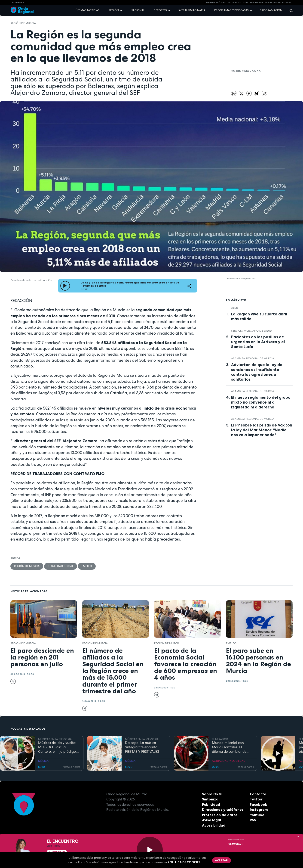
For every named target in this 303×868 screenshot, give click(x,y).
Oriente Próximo (216, 2)
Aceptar (221, 860)
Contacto (258, 794)
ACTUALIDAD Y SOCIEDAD (229, 761)
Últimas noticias (88, 10)
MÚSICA (43, 761)
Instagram (259, 810)
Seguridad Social (61, 566)
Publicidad (211, 804)
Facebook (258, 804)
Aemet (235, 308)
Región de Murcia (23, 23)
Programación (271, 10)
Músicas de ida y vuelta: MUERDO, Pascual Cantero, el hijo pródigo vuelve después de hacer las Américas (57, 747)
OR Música (236, 844)
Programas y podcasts (231, 10)
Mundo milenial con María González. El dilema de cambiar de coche (229, 747)
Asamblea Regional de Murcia (253, 358)
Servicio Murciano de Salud (252, 331)
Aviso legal (211, 820)
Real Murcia (257, 2)
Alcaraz (287, 2)
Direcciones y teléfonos (223, 810)
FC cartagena (273, 2)
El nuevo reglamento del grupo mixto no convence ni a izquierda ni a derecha (261, 402)
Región (114, 10)
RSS (253, 820)
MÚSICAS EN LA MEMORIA (55, 739)
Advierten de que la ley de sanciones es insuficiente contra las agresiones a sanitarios (257, 372)
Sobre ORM (212, 794)
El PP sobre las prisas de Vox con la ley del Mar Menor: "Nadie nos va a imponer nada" (262, 430)
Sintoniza (210, 799)
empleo (87, 566)
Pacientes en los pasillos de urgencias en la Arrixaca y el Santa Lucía (258, 342)
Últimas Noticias (238, 2)
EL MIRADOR (220, 739)
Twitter (256, 799)
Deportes (160, 10)
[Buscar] (290, 10)
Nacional (138, 10)
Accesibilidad (214, 825)
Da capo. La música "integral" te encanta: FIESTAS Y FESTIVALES (142, 747)
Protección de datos (220, 815)
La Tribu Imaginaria (191, 10)
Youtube (257, 815)
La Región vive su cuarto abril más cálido (259, 316)
